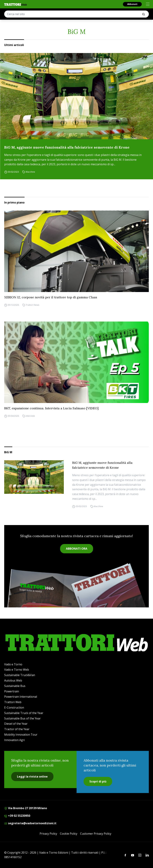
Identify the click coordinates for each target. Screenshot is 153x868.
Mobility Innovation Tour (21, 735)
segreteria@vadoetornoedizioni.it (30, 823)
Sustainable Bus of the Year (22, 718)
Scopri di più (98, 781)
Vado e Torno (13, 664)
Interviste (30, 416)
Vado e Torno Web (17, 670)
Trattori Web (13, 702)
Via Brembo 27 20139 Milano (26, 808)
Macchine (30, 172)
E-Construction (14, 707)
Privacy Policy (48, 834)
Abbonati (132, 4)
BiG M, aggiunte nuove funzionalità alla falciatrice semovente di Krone (67, 147)
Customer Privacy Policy (96, 834)
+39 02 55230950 (17, 816)
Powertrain (12, 691)
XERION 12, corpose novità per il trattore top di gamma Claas (51, 297)
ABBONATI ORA (77, 549)
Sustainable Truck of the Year (24, 713)
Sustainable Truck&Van (20, 675)
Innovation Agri (14, 740)
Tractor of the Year (17, 729)
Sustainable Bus (15, 686)
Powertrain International (21, 697)
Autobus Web (13, 680)
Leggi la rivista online (32, 777)
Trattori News (33, 305)
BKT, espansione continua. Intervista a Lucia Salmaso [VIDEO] (51, 408)
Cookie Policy (69, 834)
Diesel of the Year (16, 724)
